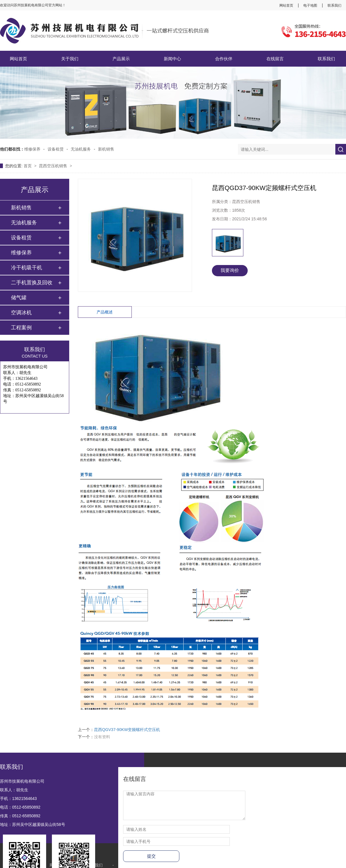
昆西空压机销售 (54, 166)
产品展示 (121, 59)
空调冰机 (21, 313)
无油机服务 (81, 149)
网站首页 (286, 5)
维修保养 (32, 149)
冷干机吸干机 (27, 268)
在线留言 (275, 59)
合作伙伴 (224, 59)
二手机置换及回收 (32, 283)
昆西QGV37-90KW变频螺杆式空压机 (127, 730)
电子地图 (310, 5)
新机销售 (106, 149)
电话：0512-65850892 (20, 807)
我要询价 (230, 270)
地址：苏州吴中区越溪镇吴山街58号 (33, 824)
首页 (28, 166)
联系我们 (334, 5)
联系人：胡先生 (14, 790)
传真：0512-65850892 (20, 816)
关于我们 (70, 59)
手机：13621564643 (18, 799)
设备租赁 (56, 149)
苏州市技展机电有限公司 (22, 781)
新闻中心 (172, 59)
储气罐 (19, 298)
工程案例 (21, 328)
